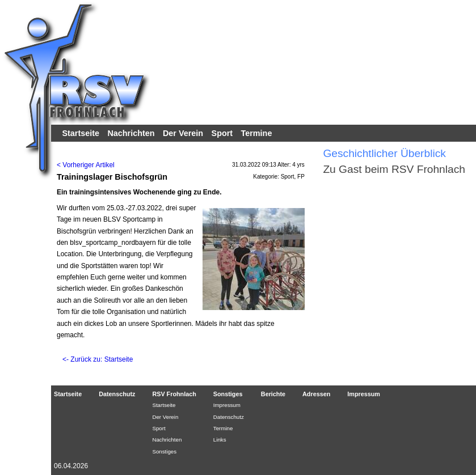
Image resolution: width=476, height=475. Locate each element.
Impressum (227, 405)
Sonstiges (164, 451)
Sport (222, 133)
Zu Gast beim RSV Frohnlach (394, 169)
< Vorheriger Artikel (86, 165)
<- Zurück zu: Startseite (98, 359)
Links (220, 440)
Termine (257, 133)
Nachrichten (131, 133)
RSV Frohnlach (174, 394)
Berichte (273, 394)
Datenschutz (117, 394)
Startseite (81, 133)
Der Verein (183, 133)
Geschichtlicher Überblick (384, 153)
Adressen (316, 394)
